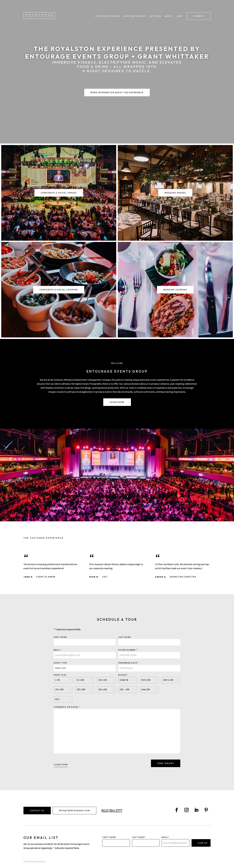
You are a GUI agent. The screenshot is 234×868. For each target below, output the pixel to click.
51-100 (80, 680)
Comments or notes (67, 707)
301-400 (103, 690)
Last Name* (139, 837)
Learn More (117, 402)
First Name (60, 637)
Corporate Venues (108, 16)
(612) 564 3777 (112, 811)
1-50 (57, 680)
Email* (165, 837)
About (169, 16)
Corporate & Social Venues (59, 193)
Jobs (180, 16)
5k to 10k (146, 680)
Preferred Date (129, 663)
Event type (60, 663)
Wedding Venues (135, 16)
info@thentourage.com (74, 811)
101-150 (103, 680)
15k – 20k (124, 690)
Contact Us (37, 811)
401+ (58, 699)
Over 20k (146, 690)
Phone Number (128, 650)
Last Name (124, 637)
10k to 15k (168, 680)
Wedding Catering (175, 290)
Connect (199, 16)
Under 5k (124, 680)
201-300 (81, 690)
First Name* (109, 837)
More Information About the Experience (117, 92)
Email (58, 650)
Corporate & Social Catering (59, 290)
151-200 (59, 690)
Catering (155, 16)
